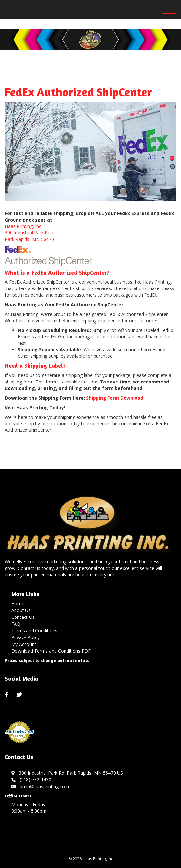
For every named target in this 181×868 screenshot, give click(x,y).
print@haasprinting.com (40, 786)
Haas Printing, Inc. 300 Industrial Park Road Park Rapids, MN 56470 (30, 233)
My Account (24, 644)
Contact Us (23, 617)
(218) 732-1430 (31, 780)
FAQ (16, 624)
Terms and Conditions (34, 631)
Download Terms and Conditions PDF (51, 651)
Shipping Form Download (115, 398)
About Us (21, 610)
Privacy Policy (25, 637)
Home (18, 604)
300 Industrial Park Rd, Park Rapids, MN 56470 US (67, 773)
